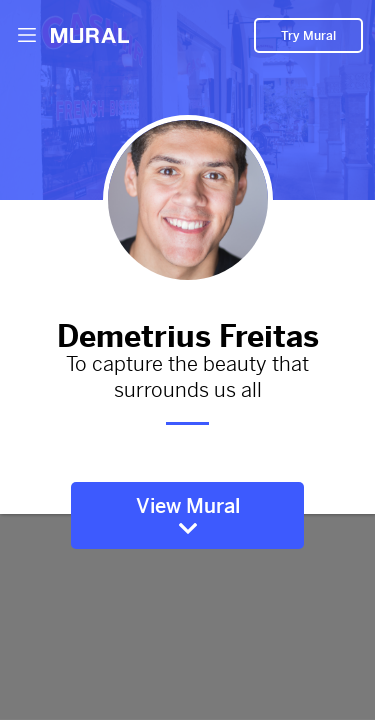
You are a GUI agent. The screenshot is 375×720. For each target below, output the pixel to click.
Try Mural (308, 36)
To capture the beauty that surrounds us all (187, 378)
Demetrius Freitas (187, 332)
